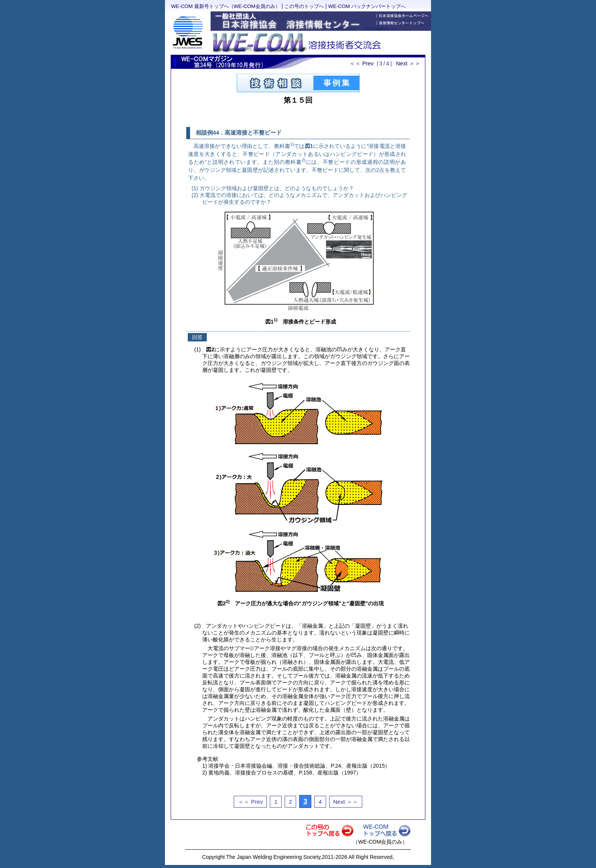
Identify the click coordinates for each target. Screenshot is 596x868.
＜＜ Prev (361, 63)
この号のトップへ (304, 6)
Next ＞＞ (408, 63)
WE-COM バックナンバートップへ (367, 6)
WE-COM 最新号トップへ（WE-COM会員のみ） (226, 6)
